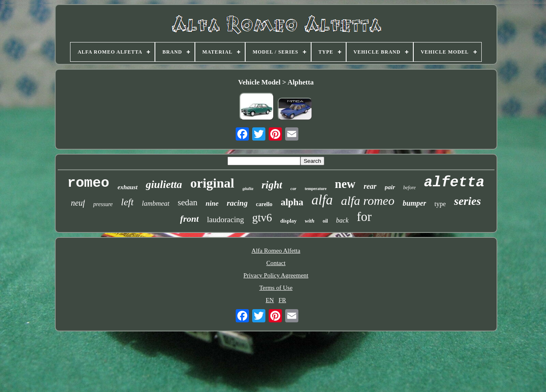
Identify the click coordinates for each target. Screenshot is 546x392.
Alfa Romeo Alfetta (276, 251)
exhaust (127, 187)
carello (264, 204)
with (310, 221)
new (345, 184)
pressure (103, 204)
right (272, 185)
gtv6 (262, 218)
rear (370, 186)
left (128, 202)
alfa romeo (368, 201)
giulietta (164, 184)
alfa (322, 200)
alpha (292, 202)
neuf (78, 203)
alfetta (454, 183)
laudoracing (225, 219)
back (342, 220)
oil (325, 221)
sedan (187, 202)
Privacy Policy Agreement (276, 275)
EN (270, 300)
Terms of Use (276, 288)
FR (282, 300)
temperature (315, 189)
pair (390, 187)
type (440, 204)
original (212, 183)
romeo (88, 183)
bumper (414, 203)
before (410, 188)
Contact (276, 263)
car (294, 188)
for (364, 217)
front (189, 219)
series (467, 201)
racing (237, 203)
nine (212, 203)
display (288, 221)
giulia (248, 188)
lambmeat (156, 203)
